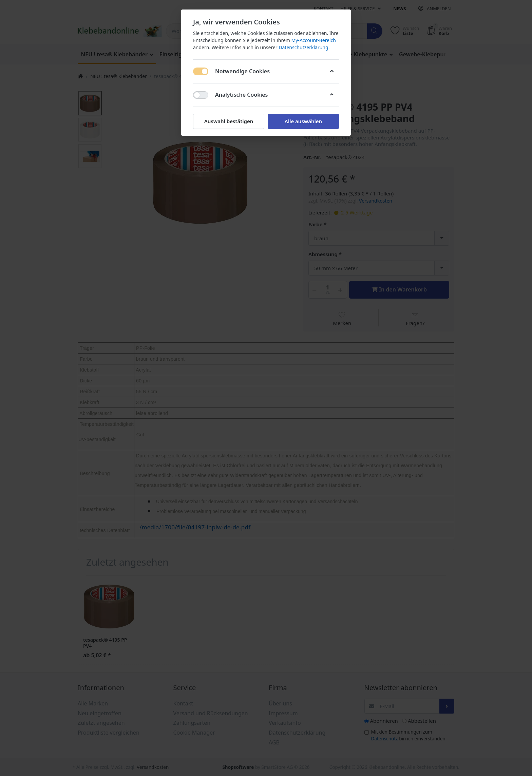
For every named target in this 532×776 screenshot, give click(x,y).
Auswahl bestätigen (229, 121)
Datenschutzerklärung (303, 47)
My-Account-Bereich (314, 40)
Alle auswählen (303, 121)
